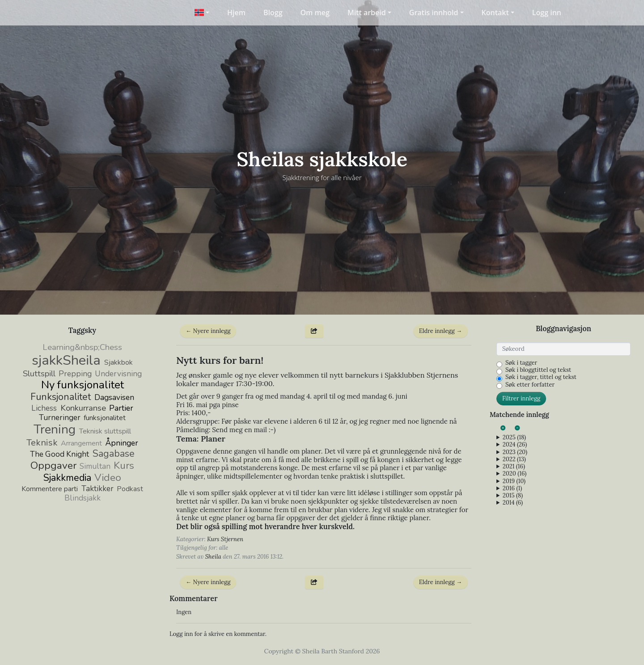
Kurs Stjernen (225, 539)
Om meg (315, 13)
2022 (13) (514, 459)
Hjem (236, 13)
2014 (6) (513, 503)
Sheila (213, 557)
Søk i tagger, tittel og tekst (541, 377)
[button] (202, 13)
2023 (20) (515, 452)
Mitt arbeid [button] (367, 13)
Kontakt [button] (495, 13)
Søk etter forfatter (530, 385)
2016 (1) (512, 488)
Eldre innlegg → (441, 331)
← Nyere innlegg (208, 331)
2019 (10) (514, 481)
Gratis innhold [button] (434, 13)
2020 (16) (515, 474)
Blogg (273, 13)
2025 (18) (514, 438)
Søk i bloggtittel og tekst (538, 370)
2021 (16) (514, 467)
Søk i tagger (521, 363)
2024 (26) (515, 445)
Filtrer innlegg (521, 398)
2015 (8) (513, 496)
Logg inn (547, 13)
